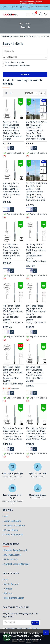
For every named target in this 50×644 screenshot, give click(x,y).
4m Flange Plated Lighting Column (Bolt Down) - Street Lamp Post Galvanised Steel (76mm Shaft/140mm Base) (13, 314)
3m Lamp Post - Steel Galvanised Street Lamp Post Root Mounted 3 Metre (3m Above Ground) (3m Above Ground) (12, 131)
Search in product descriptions (16, 66)
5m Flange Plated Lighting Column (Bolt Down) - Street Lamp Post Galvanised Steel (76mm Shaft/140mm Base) (36, 314)
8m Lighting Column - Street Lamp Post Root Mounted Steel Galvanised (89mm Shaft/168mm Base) (13, 434)
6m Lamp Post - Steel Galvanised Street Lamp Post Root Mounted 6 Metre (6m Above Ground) (35, 374)
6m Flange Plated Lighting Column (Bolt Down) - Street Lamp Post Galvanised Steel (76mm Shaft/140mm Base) (13, 376)
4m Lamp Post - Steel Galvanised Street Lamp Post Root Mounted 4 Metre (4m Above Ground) (12, 191)
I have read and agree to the (21, 629)
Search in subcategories (14, 63)
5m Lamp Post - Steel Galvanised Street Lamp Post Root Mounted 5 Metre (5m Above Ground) (12, 252)
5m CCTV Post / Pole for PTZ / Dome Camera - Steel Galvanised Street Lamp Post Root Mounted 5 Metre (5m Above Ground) (36, 192)
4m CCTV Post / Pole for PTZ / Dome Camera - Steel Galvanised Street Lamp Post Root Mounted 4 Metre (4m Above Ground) (36, 131)
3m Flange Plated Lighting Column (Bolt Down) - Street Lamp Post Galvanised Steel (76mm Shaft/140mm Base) (36, 253)
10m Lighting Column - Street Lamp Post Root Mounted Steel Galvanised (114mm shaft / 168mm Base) (36, 434)
